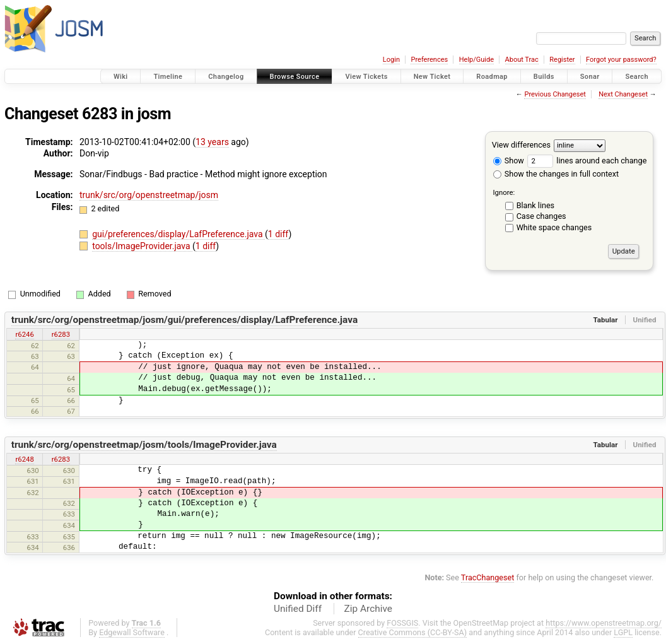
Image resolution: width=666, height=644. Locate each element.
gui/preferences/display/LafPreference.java (178, 234)
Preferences (429, 60)
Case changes (541, 216)
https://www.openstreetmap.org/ (604, 623)
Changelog (226, 77)
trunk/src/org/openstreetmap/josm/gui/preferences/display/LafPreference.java (184, 320)
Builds (544, 77)
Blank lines (535, 205)
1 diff (278, 234)
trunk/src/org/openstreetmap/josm (149, 195)
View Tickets (366, 77)
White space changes (554, 227)
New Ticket (432, 77)
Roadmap (492, 77)
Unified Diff (298, 609)
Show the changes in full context (556, 174)
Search (637, 77)
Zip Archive (368, 609)
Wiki (121, 77)
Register (562, 60)
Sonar (590, 77)
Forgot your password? (621, 60)
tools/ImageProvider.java (142, 246)
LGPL (623, 632)
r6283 (61, 334)
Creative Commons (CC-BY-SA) (413, 632)
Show (509, 161)
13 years (212, 142)
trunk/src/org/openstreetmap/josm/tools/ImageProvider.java (144, 445)
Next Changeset (623, 94)
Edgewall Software (132, 632)
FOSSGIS (402, 623)
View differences (521, 145)
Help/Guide (476, 60)
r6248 (24, 459)
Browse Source (295, 77)
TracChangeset (488, 577)
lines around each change (587, 161)
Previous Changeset (555, 94)
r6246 (24, 334)
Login (391, 60)
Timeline (168, 77)
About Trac (522, 60)
